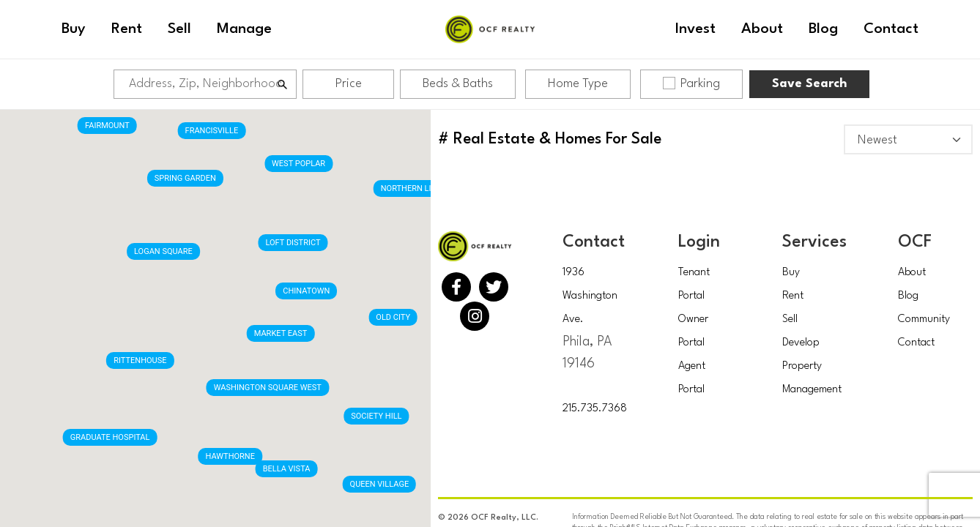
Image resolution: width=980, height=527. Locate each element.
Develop (801, 343)
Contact (916, 343)
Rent (793, 296)
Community (924, 319)
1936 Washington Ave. (590, 296)
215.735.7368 (595, 409)
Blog (908, 296)
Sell (790, 319)
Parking (691, 83)
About (912, 273)
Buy (791, 273)
